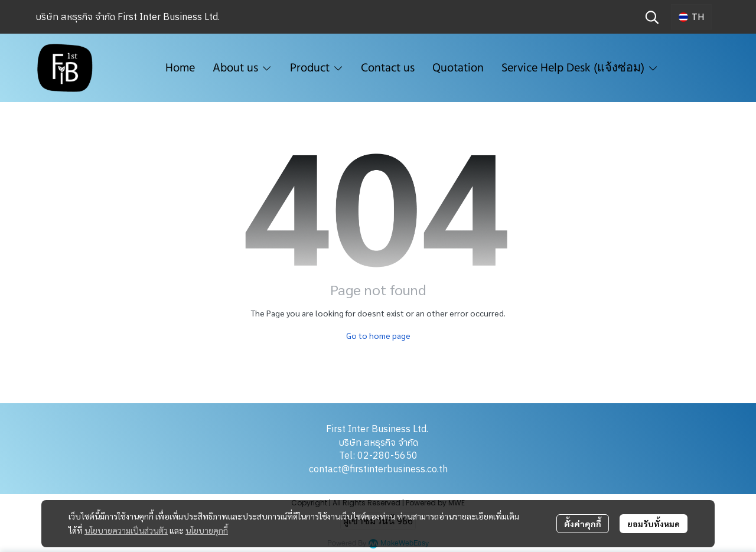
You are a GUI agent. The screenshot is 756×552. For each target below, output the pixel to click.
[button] (652, 17)
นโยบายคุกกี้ (207, 530)
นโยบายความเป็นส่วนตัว (126, 530)
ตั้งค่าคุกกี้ (583, 524)
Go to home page (378, 335)
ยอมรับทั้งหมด (654, 524)
